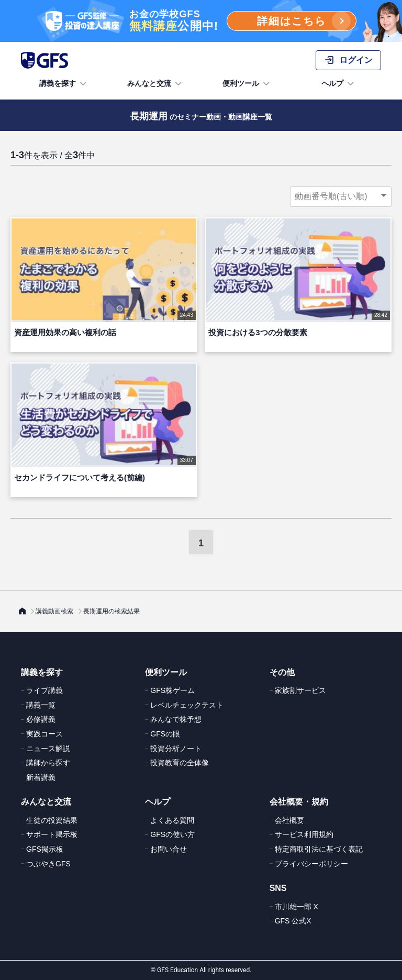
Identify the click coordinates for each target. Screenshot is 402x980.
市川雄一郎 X (297, 907)
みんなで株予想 (176, 719)
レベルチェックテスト (187, 705)
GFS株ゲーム (172, 690)
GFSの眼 (165, 734)
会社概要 (289, 820)
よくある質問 (172, 820)
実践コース (44, 734)
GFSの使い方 (172, 834)
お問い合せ (169, 849)
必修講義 (41, 719)
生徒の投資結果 (52, 820)
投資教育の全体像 (180, 763)
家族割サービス (300, 690)
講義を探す (64, 84)
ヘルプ (339, 84)
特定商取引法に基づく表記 (319, 849)
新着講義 (41, 777)
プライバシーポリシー (311, 864)
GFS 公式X (293, 921)
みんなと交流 (155, 84)
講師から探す (48, 763)
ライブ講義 (44, 690)
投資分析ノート (176, 748)
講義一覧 (41, 705)
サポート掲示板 (52, 834)
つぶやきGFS (48, 864)
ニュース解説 (48, 748)
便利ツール (247, 84)
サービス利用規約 (304, 834)
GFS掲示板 (45, 849)
